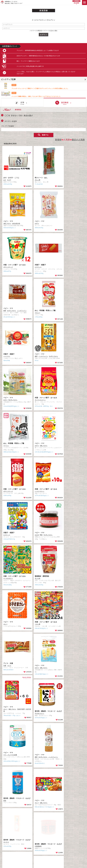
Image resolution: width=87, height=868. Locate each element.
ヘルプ (3, 846)
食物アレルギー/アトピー (9, 849)
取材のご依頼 (47, 835)
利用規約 (4, 841)
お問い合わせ (5, 838)
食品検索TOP (5, 832)
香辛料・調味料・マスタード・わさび (48, 711)
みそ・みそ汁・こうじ (11, 178)
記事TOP (4, 830)
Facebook (46, 838)
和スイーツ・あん (41, 178)
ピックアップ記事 (8, 79)
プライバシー (5, 843)
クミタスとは (5, 835)
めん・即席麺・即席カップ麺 (45, 310)
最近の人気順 (77, 140)
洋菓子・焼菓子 (40, 265)
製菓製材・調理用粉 (42, 576)
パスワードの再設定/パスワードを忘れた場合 (43, 31)
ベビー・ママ (8, 221)
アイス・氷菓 (8, 663)
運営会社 (46, 830)
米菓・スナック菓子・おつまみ (14, 265)
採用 (45, 832)
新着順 (58, 140)
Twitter (45, 841)
